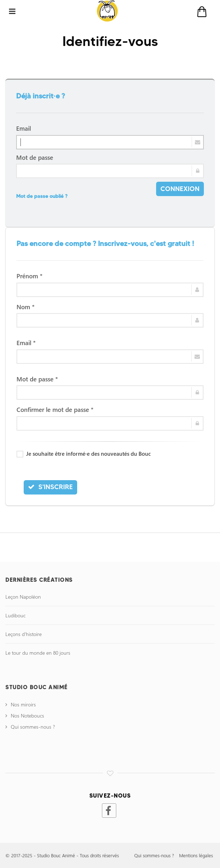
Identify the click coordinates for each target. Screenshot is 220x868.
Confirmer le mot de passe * (55, 409)
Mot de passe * (37, 379)
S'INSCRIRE (50, 487)
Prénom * (29, 276)
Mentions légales (196, 855)
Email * (26, 343)
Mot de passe (35, 157)
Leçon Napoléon (23, 597)
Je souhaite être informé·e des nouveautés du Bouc (84, 453)
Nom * (25, 307)
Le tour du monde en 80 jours (38, 653)
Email (24, 128)
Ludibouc (15, 615)
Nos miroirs (23, 704)
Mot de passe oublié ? (42, 196)
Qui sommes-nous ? (33, 727)
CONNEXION (180, 189)
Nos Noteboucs (27, 716)
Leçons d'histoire (24, 634)
